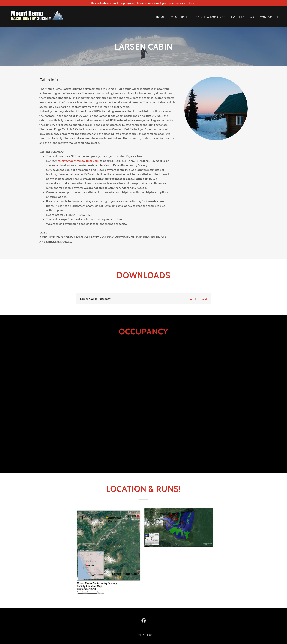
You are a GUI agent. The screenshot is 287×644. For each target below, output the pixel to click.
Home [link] (160, 17)
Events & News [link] (242, 17)
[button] (198, 299)
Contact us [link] (269, 17)
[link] (37, 16)
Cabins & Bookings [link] (210, 17)
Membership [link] (180, 17)
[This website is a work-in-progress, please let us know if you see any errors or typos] (143, 3)
